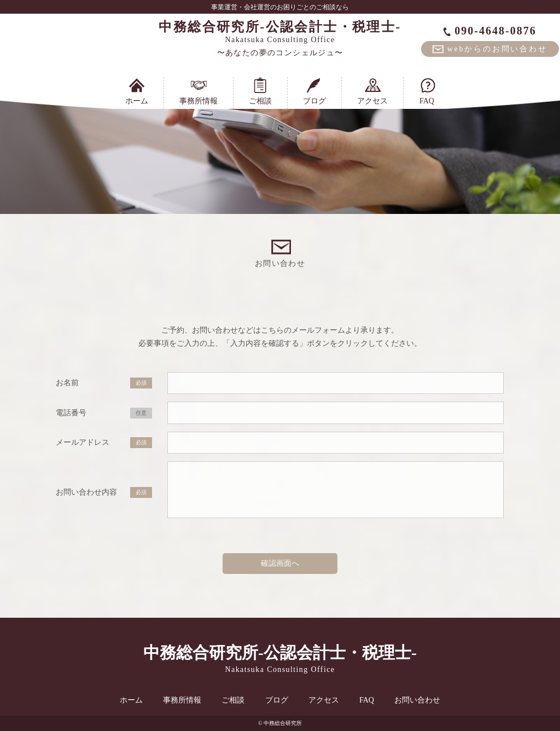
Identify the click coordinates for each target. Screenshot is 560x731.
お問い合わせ (417, 700)
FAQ (427, 91)
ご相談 (260, 91)
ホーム (137, 91)
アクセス (372, 91)
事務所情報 (199, 91)
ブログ (314, 91)
